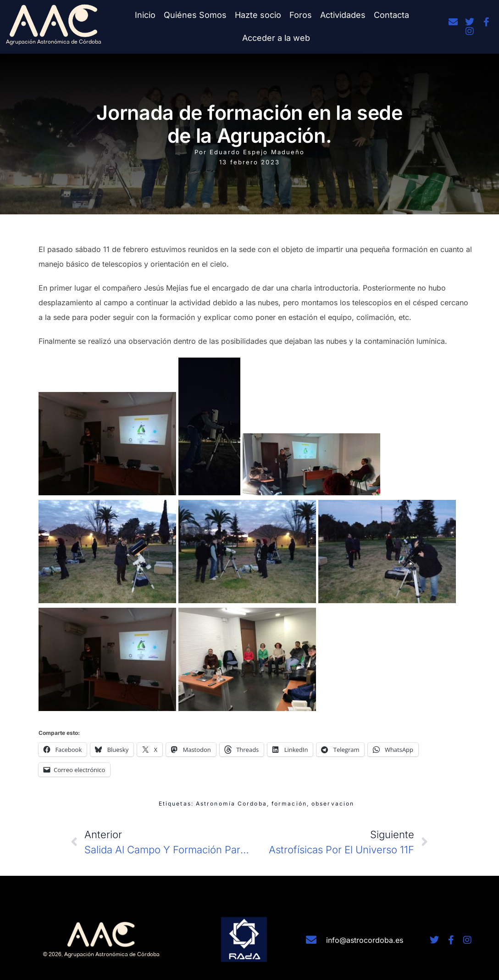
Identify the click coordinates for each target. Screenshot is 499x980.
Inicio (145, 15)
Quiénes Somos (195, 15)
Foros (301, 15)
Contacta (391, 15)
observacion (333, 804)
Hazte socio (258, 15)
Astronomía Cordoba (231, 804)
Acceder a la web (276, 38)
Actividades (343, 15)
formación (289, 804)
